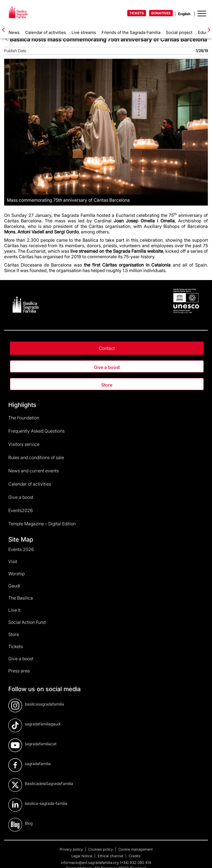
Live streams (84, 32)
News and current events (34, 471)
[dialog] (202, 857)
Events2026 (21, 510)
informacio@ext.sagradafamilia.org (90, 862)
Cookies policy (101, 849)
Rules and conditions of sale (36, 457)
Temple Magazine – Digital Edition (42, 524)
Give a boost (107, 367)
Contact (107, 348)
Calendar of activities (46, 32)
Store (107, 385)
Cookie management (136, 849)
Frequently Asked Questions (36, 431)
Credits (135, 856)
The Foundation (24, 418)
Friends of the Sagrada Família (131, 32)
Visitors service (24, 444)
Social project (179, 32)
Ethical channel (111, 856)
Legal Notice (82, 856)
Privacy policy (72, 849)
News (14, 32)
